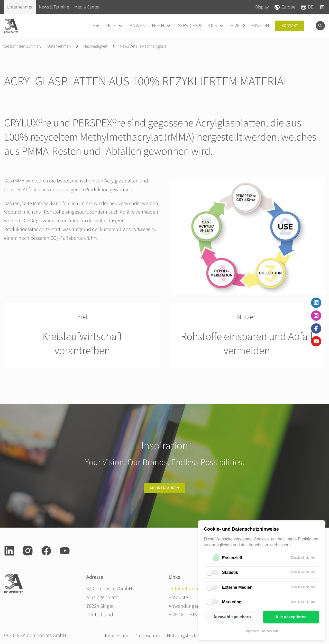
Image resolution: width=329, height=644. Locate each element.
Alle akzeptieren (291, 617)
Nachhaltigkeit (95, 46)
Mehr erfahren (164, 488)
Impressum (252, 631)
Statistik (230, 572)
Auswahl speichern (232, 617)
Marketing (232, 602)
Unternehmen (59, 46)
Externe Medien (237, 587)
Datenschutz (270, 631)
